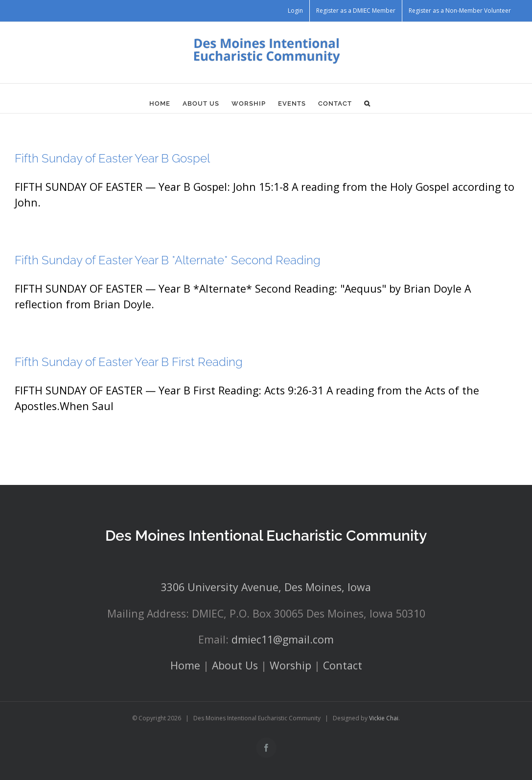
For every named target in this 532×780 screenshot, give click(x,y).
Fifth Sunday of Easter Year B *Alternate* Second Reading (168, 260)
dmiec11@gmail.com (283, 639)
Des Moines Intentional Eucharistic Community (266, 536)
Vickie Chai (384, 718)
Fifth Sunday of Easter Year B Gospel (112, 158)
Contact (343, 665)
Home (185, 665)
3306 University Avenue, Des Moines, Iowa (266, 587)
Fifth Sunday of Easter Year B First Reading (129, 362)
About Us (235, 665)
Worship (290, 665)
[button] (367, 103)
